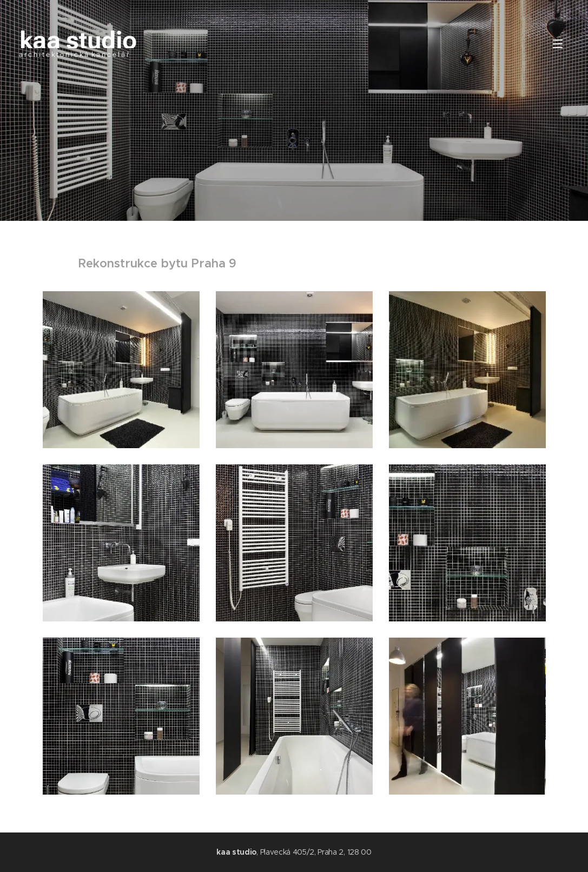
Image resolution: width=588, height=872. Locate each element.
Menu (558, 44)
